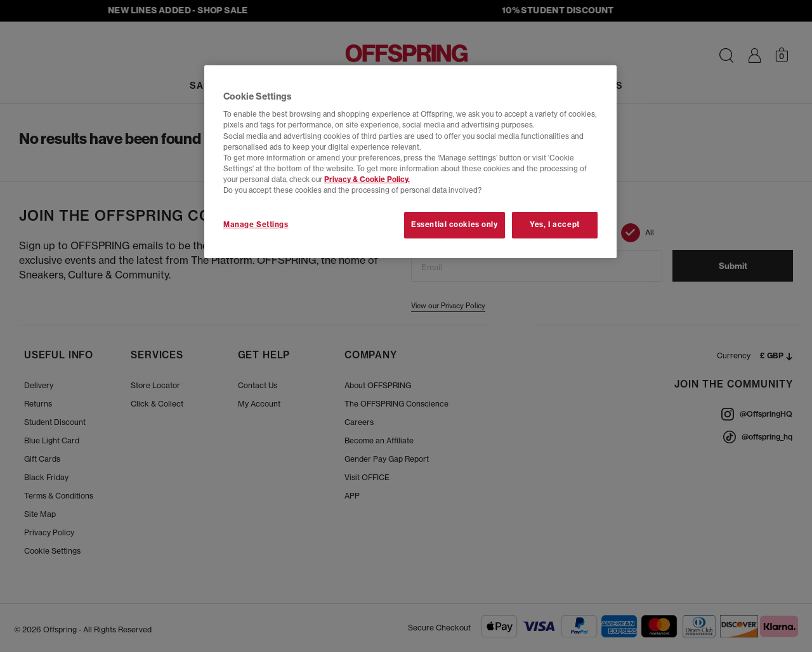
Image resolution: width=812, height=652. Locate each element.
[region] (410, 162)
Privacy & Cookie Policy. (367, 179)
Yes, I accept (554, 225)
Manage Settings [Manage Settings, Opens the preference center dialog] (256, 225)
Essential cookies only (455, 225)
